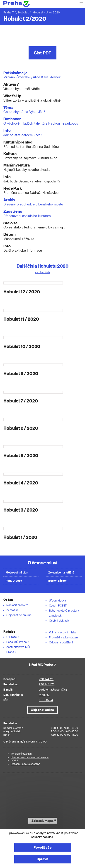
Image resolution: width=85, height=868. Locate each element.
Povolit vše (42, 847)
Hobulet (23, 12)
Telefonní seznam (21, 754)
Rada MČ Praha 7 (18, 642)
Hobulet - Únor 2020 (46, 12)
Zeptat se (12, 610)
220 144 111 (46, 679)
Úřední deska (57, 600)
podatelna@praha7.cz (53, 689)
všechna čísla (43, 272)
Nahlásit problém (17, 605)
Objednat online (42, 710)
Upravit (42, 859)
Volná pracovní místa (62, 632)
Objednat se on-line (19, 615)
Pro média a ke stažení (64, 637)
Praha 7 (9, 12)
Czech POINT (58, 605)
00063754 (46, 700)
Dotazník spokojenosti (24, 764)
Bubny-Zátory (57, 581)
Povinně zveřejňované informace (30, 757)
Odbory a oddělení (61, 642)
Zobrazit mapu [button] (42, 821)
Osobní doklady (59, 620)
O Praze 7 (13, 637)
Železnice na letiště (61, 572)
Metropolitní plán (17, 572)
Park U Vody (14, 581)
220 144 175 (47, 684)
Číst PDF (43, 53)
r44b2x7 (44, 695)
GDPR (15, 760)
